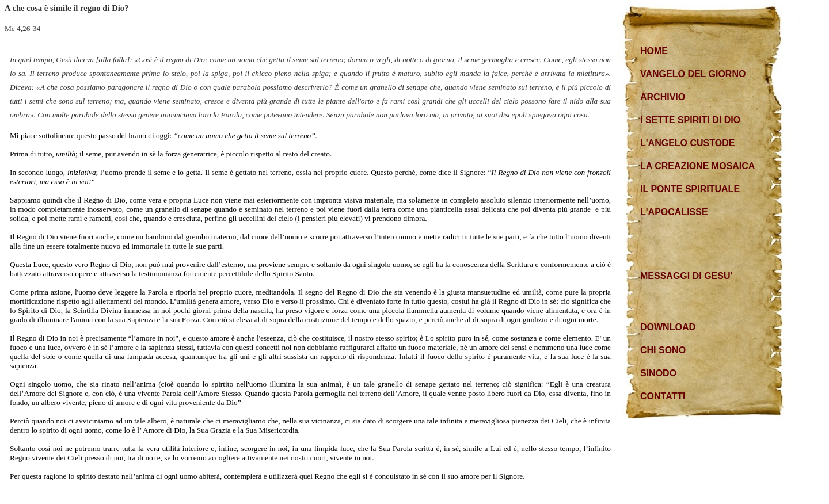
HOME (654, 51)
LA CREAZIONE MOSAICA (697, 166)
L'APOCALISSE (674, 212)
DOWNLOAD (668, 327)
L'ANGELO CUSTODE (687, 143)
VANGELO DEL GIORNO (693, 74)
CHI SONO (663, 350)
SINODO (658, 373)
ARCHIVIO (663, 97)
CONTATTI (663, 396)
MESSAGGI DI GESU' (686, 276)
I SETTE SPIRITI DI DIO (690, 120)
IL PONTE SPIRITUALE (690, 189)
